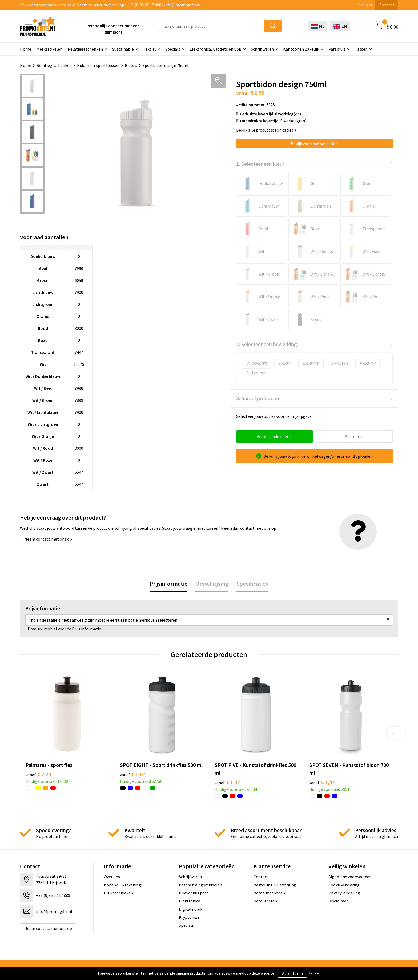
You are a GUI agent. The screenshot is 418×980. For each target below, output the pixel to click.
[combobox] (212, 26)
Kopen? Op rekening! (123, 885)
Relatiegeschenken (85, 49)
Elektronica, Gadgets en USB (216, 49)
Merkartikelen (49, 49)
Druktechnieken (118, 893)
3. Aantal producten (258, 398)
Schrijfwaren (262, 49)
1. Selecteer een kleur (260, 164)
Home (26, 49)
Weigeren (314, 973)
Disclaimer (338, 901)
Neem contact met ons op (48, 539)
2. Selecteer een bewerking (267, 344)
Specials (173, 49)
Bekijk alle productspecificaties (266, 130)
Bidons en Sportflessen (98, 65)
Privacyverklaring (344, 893)
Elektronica (190, 901)
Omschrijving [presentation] (212, 584)
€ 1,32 (227, 782)
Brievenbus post (194, 893)
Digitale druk (191, 909)
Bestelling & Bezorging (275, 885)
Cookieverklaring (344, 885)
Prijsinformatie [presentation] (168, 584)
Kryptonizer (190, 917)
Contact (387, 5)
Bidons (131, 65)
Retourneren (265, 901)
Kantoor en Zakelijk (301, 49)
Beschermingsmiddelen (200, 885)
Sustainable (123, 49)
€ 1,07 (133, 774)
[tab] (168, 584)
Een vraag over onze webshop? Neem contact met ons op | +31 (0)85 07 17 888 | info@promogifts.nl (110, 5)
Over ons (365, 5)
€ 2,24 (38, 774)
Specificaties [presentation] (252, 584)
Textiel (150, 49)
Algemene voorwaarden (350, 877)
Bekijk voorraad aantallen (314, 144)
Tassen (361, 49)
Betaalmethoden (269, 893)
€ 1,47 (322, 782)
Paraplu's (337, 49)
